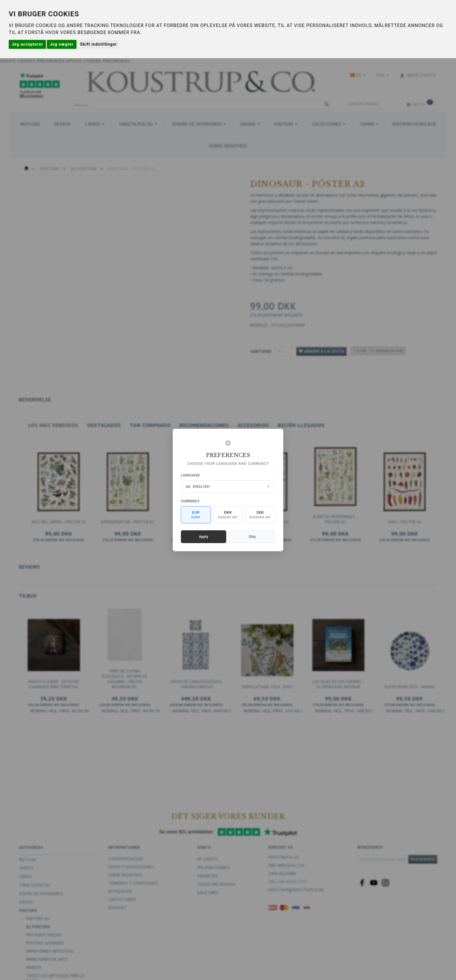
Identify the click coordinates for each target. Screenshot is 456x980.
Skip (252, 537)
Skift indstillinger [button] (98, 44)
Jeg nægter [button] (62, 44)
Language (190, 475)
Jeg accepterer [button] (27, 44)
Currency (190, 501)
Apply (204, 537)
